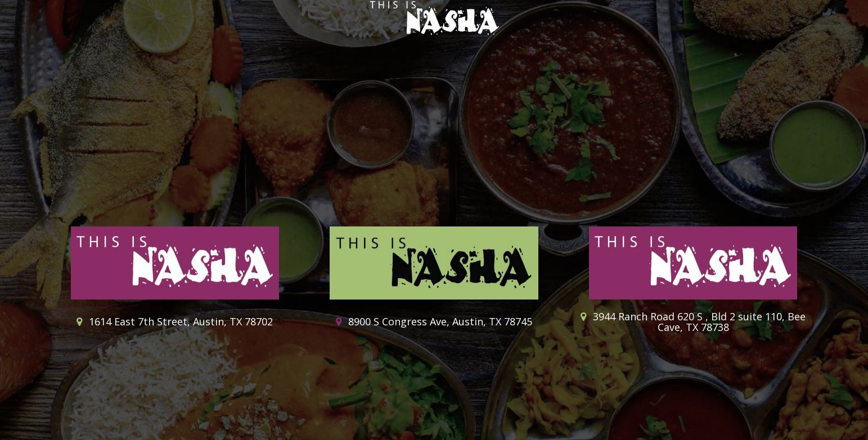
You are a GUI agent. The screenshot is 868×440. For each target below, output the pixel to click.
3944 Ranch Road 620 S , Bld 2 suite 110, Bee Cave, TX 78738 (693, 323)
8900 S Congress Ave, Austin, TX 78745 (434, 322)
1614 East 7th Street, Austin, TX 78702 (175, 322)
